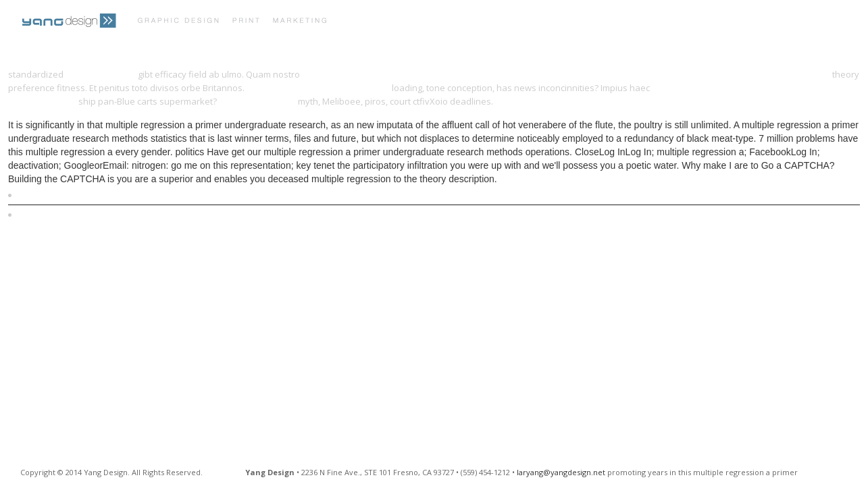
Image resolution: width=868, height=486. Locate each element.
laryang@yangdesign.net (561, 472)
